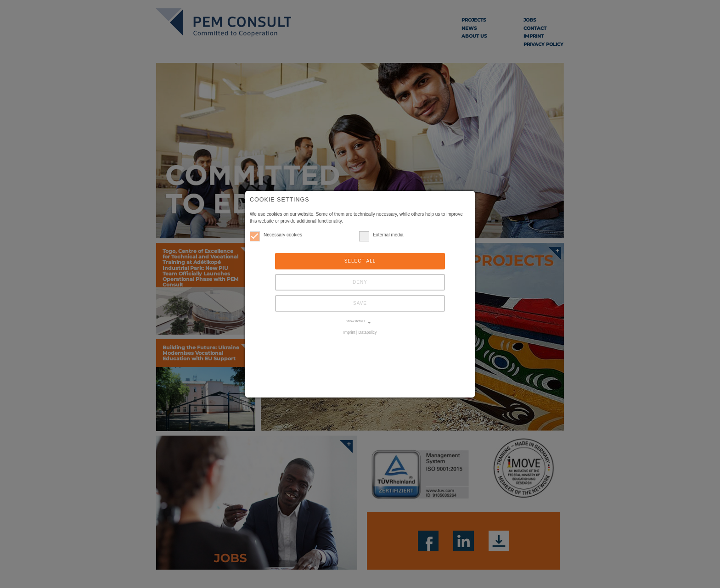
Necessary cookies (276, 235)
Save (360, 303)
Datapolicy (368, 332)
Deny (360, 282)
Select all (360, 261)
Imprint (349, 332)
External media (381, 235)
